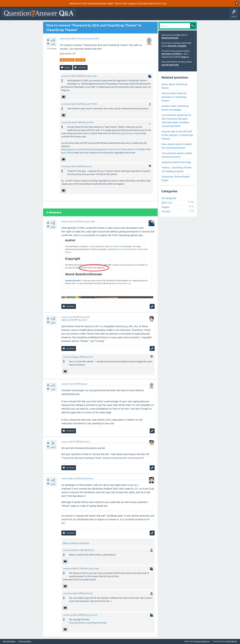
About (172, 15)
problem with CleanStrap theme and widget (175, 108)
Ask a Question (151, 15)
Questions (95, 15)
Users (138, 15)
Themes (82, 39)
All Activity (82, 15)
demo (133, 3)
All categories (169, 198)
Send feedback (9, 641)
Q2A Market (232, 641)
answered (65, 221)
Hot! (105, 15)
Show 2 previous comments (76, 543)
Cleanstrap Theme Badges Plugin (176, 178)
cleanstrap (80, 60)
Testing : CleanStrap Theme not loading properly (176, 169)
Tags (129, 15)
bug (184, 57)
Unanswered (117, 15)
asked (62, 39)
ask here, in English (177, 46)
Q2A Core (167, 203)
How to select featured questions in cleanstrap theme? (174, 97)
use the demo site (170, 65)
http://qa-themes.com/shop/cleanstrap (88, 623)
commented (66, 76)
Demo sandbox (25, 641)
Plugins (165, 207)
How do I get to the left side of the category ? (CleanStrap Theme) (177, 135)
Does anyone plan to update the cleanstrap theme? (177, 146)
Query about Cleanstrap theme (174, 86)
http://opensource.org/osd (129, 133)
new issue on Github (171, 54)
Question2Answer (170, 38)
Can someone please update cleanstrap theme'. (177, 155)
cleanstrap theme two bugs (176, 162)
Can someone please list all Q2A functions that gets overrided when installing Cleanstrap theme (176, 121)
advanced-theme (67, 60)
